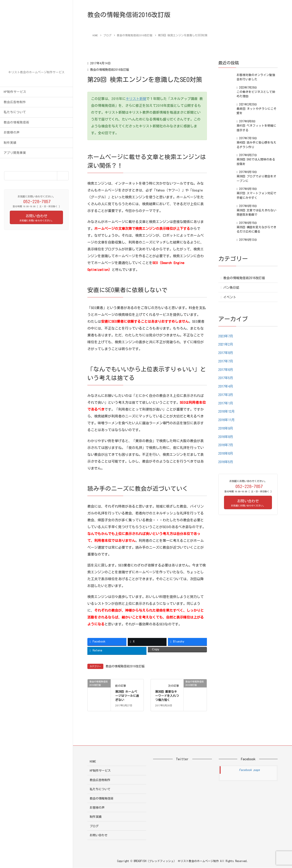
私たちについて (15, 112)
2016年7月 (226, 445)
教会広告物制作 (15, 102)
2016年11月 (227, 420)
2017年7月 (226, 361)
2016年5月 (226, 462)
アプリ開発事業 (15, 153)
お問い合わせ (99, 835)
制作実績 (10, 143)
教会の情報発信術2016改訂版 (111, 70)
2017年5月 (226, 378)
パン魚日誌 (231, 288)
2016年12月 (227, 411)
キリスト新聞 (136, 99)
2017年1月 (226, 403)
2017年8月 (226, 353)
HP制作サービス (15, 92)
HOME (93, 762)
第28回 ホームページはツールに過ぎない (127, 696)
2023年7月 (226, 336)
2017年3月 (226, 395)
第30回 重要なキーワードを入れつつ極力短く (167, 696)
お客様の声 (12, 132)
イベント (230, 297)
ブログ (94, 826)
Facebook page (249, 770)
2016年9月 (226, 428)
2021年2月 (226, 344)
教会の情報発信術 (16, 122)
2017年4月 (226, 386)
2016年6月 (226, 453)
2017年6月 (226, 370)
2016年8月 (226, 437)
